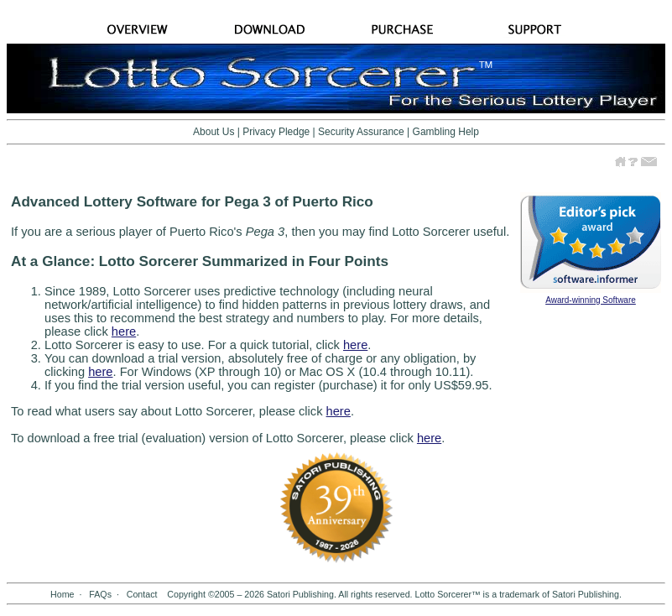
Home (62, 594)
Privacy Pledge (276, 132)
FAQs (100, 594)
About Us (214, 132)
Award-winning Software (591, 300)
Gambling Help (446, 132)
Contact (142, 594)
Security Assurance (361, 132)
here (124, 331)
